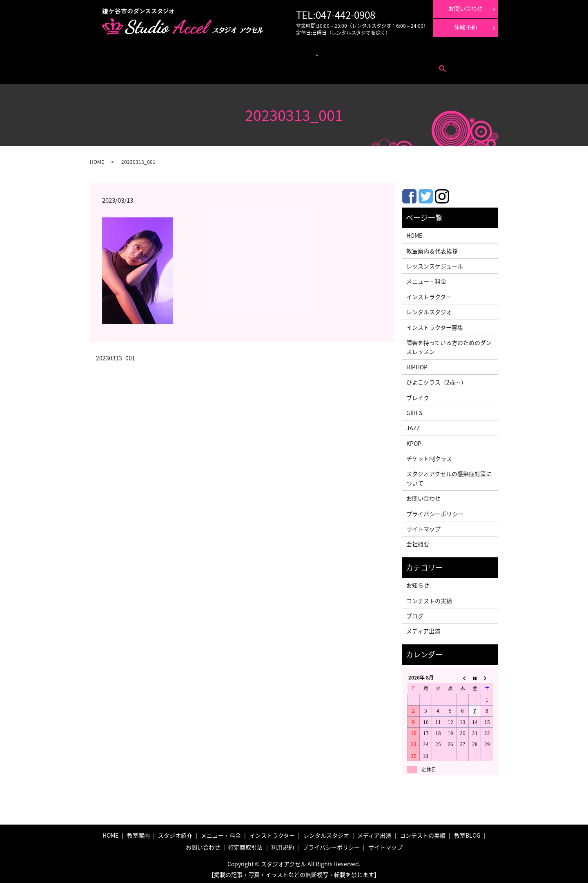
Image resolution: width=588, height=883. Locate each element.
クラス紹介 (231, 53)
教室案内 (122, 53)
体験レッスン (419, 53)
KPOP (414, 441)
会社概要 (418, 542)
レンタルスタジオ (272, 53)
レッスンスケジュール (193, 53)
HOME (97, 159)
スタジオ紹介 (175, 833)
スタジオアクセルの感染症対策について (449, 476)
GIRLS (414, 410)
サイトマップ (423, 526)
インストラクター (312, 53)
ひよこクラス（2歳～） (437, 380)
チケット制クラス (429, 456)
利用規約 (185, 66)
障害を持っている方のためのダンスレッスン (449, 344)
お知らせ (418, 583)
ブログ (415, 613)
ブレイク (418, 395)
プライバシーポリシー (435, 511)
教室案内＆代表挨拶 (432, 248)
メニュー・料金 (151, 53)
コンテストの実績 (383, 53)
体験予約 (465, 27)
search (204, 66)
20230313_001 (116, 356)
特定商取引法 (158, 66)
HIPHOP (417, 364)
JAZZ (413, 425)
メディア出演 (348, 53)
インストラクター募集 (460, 53)
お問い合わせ (126, 66)
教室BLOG (467, 833)
